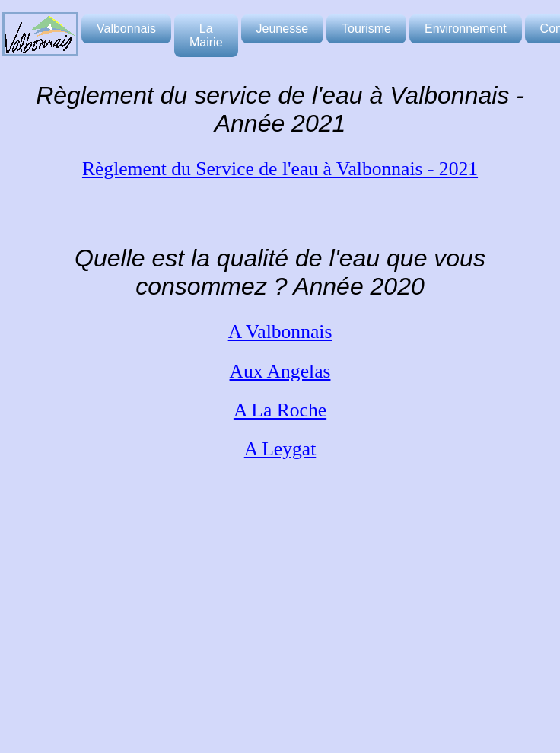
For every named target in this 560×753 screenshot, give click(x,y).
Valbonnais (126, 29)
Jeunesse (283, 29)
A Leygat (280, 449)
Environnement (466, 29)
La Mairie (206, 35)
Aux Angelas (280, 371)
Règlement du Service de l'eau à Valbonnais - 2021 (280, 169)
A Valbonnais (280, 332)
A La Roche (280, 410)
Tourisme (366, 29)
